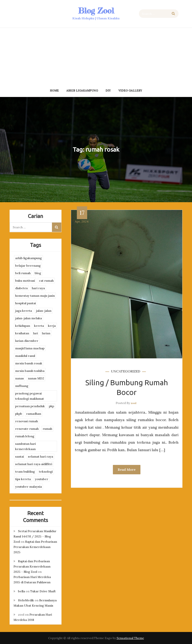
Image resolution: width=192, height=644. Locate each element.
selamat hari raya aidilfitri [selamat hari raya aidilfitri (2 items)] (34, 464)
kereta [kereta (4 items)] (39, 326)
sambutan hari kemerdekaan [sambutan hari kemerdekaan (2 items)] (25, 446)
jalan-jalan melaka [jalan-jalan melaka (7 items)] (28, 318)
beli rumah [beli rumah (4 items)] (23, 273)
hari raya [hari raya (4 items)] (38, 288)
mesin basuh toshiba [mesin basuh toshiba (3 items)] (30, 371)
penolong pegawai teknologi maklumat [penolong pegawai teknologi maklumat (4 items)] (30, 396)
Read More (127, 470)
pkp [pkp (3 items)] (51, 406)
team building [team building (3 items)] (25, 471)
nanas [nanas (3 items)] (19, 378)
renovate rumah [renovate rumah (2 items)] (27, 429)
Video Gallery (130, 90)
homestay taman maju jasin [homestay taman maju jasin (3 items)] (35, 296)
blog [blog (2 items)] (38, 273)
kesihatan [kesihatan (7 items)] (22, 333)
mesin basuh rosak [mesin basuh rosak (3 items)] (29, 363)
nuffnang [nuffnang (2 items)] (22, 386)
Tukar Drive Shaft (43, 591)
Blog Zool (96, 11)
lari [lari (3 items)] (36, 333)
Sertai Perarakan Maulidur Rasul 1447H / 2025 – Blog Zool (35, 536)
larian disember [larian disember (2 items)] (27, 341)
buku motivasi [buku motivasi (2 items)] (25, 281)
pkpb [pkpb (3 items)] (19, 414)
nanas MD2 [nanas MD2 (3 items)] (36, 378)
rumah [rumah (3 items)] (47, 429)
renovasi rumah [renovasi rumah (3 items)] (27, 421)
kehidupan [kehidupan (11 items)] (23, 326)
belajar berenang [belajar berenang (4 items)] (28, 266)
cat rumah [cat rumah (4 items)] (46, 281)
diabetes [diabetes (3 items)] (21, 288)
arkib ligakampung (82, 90)
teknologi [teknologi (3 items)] (46, 471)
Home (54, 90)
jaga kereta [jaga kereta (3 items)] (24, 311)
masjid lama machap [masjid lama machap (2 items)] (30, 348)
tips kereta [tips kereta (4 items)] (23, 479)
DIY (108, 90)
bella (21, 591)
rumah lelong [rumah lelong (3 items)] (25, 436)
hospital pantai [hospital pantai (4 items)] (25, 303)
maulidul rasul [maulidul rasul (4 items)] (25, 356)
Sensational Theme (130, 638)
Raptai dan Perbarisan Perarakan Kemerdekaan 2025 (35, 547)
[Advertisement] (96, 57)
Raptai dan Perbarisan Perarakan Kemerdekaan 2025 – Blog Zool (32, 566)
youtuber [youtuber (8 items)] (42, 479)
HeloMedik (26, 600)
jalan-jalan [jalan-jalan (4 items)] (44, 311)
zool (134, 403)
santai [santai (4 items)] (19, 456)
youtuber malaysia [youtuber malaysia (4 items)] (28, 487)
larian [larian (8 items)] (46, 333)
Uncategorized (126, 371)
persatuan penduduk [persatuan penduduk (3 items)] (30, 406)
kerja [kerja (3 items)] (52, 326)
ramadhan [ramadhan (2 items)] (34, 414)
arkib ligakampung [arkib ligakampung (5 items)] (28, 258)
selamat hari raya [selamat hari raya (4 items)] (40, 456)
